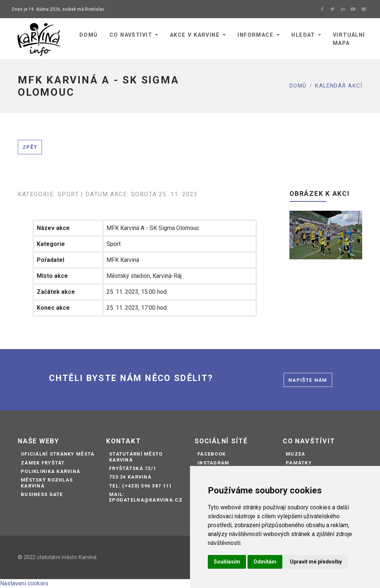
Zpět (30, 147)
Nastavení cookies (24, 583)
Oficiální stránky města (58, 454)
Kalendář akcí (339, 86)
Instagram (214, 463)
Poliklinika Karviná (50, 471)
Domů (298, 86)
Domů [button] (89, 35)
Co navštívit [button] (131, 35)
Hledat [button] (303, 35)
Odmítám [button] (265, 562)
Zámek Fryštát (43, 463)
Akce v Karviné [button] (195, 35)
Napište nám (308, 380)
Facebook (212, 454)
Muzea (295, 454)
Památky (299, 463)
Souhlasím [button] (227, 562)
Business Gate (42, 494)
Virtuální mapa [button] (349, 39)
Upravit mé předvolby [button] (316, 562)
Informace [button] (255, 35)
